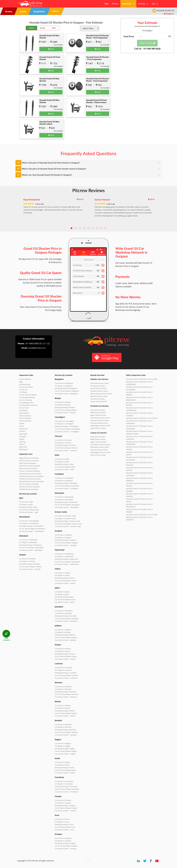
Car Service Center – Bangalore (66, 394)
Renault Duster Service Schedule (31, 481)
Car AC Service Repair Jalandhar (67, 619)
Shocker (22, 431)
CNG (54, 28)
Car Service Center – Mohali (65, 716)
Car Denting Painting (27, 397)
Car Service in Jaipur (62, 592)
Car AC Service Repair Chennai (66, 448)
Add (51, 49)
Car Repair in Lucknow (63, 670)
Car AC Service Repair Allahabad (31, 548)
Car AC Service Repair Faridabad (67, 486)
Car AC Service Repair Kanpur (66, 656)
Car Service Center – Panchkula (66, 792)
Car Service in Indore (63, 573)
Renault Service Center (99, 396)
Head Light (23, 434)
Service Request (25, 379)
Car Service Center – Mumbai (66, 735)
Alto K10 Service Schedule (29, 461)
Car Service (23, 390)
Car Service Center (26, 387)
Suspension (23, 429)
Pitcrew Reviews (88, 190)
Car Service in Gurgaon (63, 535)
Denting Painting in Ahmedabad (31, 526)
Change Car (169, 14)
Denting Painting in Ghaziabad (66, 502)
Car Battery (23, 410)
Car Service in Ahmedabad (29, 521)
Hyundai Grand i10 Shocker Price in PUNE (142, 515)
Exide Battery (24, 413)
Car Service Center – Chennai (66, 450)
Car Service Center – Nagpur (65, 754)
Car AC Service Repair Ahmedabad (32, 529)
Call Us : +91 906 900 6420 (147, 49)
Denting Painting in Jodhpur (65, 635)
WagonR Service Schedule (29, 458)
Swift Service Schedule (27, 463)
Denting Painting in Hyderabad (66, 559)
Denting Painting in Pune (64, 824)
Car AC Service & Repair (28, 395)
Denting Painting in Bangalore (66, 388)
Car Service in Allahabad (28, 540)
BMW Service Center (98, 413)
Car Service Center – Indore (65, 583)
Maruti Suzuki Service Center (101, 394)
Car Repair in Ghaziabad (64, 500)
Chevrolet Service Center (100, 383)
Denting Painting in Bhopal (65, 407)
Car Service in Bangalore (64, 383)
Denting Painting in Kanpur (65, 654)
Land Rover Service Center (100, 418)
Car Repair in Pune (62, 822)
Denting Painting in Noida (64, 768)
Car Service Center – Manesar (66, 697)
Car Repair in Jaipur (62, 594)
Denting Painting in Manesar (65, 692)
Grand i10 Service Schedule (29, 471)
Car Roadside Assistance (28, 405)
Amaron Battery (25, 416)
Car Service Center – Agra (29, 512)
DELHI (81, 199)
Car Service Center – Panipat (65, 811)
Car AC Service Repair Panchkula (67, 789)
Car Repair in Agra (26, 504)
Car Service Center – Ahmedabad (31, 531)
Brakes (22, 423)
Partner (115, 4)
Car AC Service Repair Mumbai (66, 732)
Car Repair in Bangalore (64, 386)
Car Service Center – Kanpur (65, 659)
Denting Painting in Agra (28, 507)
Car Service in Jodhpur (63, 630)
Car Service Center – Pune (64, 830)
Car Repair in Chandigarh (64, 424)
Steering (22, 442)
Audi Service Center (98, 410)
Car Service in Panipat (63, 800)
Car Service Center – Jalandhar (66, 621)
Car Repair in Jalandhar (63, 613)
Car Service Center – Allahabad (31, 550)
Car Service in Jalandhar (64, 611)
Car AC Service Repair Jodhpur (66, 637)
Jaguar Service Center (98, 415)
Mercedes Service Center (100, 420)
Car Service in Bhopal (63, 402)
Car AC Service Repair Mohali (66, 713)
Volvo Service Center (98, 428)
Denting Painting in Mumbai (65, 730)
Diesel (43, 28)
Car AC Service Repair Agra (29, 510)
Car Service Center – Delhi (64, 469)
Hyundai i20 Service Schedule (30, 474)
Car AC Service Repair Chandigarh (67, 429)
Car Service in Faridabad (64, 478)
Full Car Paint (24, 408)
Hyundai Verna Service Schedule (31, 476)
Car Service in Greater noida (65, 516)
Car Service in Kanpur (63, 649)
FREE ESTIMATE (6, 639)
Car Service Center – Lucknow (66, 678)
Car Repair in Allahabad (28, 542)
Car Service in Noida (62, 762)
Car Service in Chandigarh (64, 421)
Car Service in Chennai (63, 440)
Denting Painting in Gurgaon (65, 540)
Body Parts (23, 447)
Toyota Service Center (99, 401)
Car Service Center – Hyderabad (67, 564)
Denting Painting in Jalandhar (66, 616)
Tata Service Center (98, 399)
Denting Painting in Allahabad (30, 545)
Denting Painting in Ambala (29, 564)
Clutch (21, 426)
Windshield (23, 449)
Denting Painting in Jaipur (64, 597)
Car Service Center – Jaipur (65, 602)
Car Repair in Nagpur (63, 746)
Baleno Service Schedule (28, 468)
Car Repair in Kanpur (63, 651)
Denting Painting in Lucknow (65, 673)
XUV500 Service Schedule (29, 489)
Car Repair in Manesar (63, 689)
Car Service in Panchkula (64, 781)
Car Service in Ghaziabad (64, 497)
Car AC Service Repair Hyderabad (67, 562)
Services (143, 4)
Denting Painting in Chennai (65, 445)
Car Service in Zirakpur (63, 838)
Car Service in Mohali (63, 705)
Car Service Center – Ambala (30, 569)
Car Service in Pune (62, 819)
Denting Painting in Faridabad (66, 483)
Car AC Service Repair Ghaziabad (67, 505)
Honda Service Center (99, 388)
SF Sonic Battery (25, 418)
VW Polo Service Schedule (29, 484)
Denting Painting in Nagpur (65, 749)
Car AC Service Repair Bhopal (66, 410)
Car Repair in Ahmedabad (29, 523)
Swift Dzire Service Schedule (30, 466)
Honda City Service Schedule (30, 479)
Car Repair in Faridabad (64, 481)
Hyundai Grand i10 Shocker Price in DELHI (142, 418)
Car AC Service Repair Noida (65, 770)
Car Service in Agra (26, 502)
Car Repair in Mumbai (63, 727)
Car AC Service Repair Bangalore (67, 391)
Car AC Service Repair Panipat (66, 808)
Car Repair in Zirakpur (63, 841)
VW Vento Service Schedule (29, 487)
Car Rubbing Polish (26, 403)
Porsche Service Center (99, 423)
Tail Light (22, 436)
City (155, 4)
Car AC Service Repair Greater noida (68, 524)
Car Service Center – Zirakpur (66, 849)
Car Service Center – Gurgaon (66, 545)
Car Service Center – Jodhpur (66, 640)
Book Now (128, 4)
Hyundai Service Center (99, 391)
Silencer (22, 444)
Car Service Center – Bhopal (65, 413)
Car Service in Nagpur (63, 743)
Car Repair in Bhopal (62, 405)
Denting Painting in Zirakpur (65, 843)
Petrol (31, 28)
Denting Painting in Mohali (65, 711)
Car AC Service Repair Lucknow (66, 675)
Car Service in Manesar (63, 687)
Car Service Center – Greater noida (68, 526)
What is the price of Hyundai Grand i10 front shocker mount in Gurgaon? (54, 169)
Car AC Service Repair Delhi (65, 467)
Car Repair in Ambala (27, 561)
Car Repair (23, 392)
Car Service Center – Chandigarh (67, 432)
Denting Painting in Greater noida (67, 521)
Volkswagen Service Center (100, 426)
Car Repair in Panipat (63, 803)
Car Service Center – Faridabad (66, 488)
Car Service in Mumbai (63, 724)
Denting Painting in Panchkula (66, 786)
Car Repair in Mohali (62, 708)
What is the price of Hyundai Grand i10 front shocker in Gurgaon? (51, 163)
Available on (106, 357)
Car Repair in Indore (62, 575)
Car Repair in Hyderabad (64, 556)
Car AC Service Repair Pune (65, 827)
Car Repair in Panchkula (64, 784)
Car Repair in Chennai (63, 443)
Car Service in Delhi (62, 459)
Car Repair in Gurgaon (63, 538)
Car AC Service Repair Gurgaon (66, 543)
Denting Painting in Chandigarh (66, 426)
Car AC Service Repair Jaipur (65, 599)
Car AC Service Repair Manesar (66, 694)
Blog (106, 4)
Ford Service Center (98, 386)
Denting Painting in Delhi (64, 464)
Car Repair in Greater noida (65, 518)
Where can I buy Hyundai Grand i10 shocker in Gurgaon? (47, 175)
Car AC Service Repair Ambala (30, 567)
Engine (22, 439)
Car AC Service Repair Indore (66, 581)
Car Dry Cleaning (25, 400)
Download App (25, 384)
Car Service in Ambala (27, 559)
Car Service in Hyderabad (64, 554)
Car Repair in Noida (62, 765)
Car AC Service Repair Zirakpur (66, 846)
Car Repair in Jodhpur (63, 632)
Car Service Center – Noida (65, 773)
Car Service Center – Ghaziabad (67, 507)
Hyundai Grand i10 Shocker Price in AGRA (142, 379)
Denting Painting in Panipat (65, 806)
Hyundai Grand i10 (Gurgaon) (147, 26)
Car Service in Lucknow (63, 667)
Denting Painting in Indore (65, 578)
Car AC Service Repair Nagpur (66, 751)
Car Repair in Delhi (62, 462)
